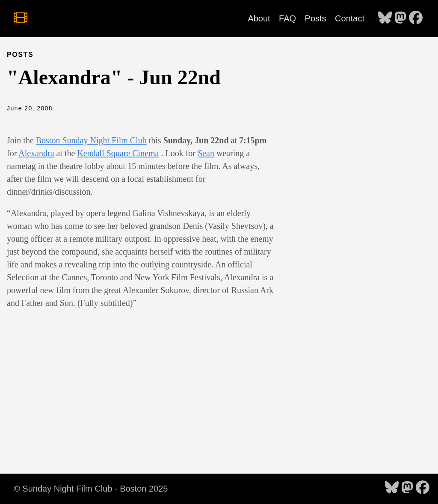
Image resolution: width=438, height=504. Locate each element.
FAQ (287, 18)
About (259, 18)
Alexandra (36, 153)
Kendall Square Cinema (118, 153)
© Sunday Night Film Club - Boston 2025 (91, 489)
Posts (316, 18)
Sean (206, 153)
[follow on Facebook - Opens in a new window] (416, 18)
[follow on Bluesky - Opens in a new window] (385, 18)
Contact (350, 18)
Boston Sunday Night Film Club (91, 140)
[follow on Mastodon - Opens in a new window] (400, 18)
